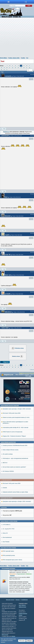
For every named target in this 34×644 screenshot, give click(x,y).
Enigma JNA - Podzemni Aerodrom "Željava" (14, 436)
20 (7, 68)
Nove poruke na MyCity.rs (8, 442)
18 (1, 68)
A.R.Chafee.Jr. (7, 525)
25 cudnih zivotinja (8, 454)
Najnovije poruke (10, 600)
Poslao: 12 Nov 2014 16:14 (15, 197)
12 (15, 66)
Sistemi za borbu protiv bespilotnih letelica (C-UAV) (16, 417)
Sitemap (18, 600)
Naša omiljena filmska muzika (11, 450)
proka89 (8, 294)
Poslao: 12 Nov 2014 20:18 (18, 275)
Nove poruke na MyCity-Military (10, 406)
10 (10, 66)
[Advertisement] (17, 38)
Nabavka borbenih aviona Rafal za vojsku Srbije (15, 492)
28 (30, 68)
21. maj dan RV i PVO (9, 529)
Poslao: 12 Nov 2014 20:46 (19, 312)
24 (18, 68)
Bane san (8, 275)
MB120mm (8, 312)
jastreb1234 (5, 136)
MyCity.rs (24, 605)
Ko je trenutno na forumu (9, 568)
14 (21, 66)
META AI (5, 463)
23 (15, 68)
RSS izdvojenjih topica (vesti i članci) (12, 560)
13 (18, 66)
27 (27, 68)
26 (24, 68)
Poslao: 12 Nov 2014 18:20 (18, 216)
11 (13, 66)
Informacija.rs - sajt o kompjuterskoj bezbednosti (15, 458)
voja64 (7, 235)
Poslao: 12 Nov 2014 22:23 (16, 328)
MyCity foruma (5, 635)
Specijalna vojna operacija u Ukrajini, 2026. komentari (17, 409)
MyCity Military (4, 58)
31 (7, 70)
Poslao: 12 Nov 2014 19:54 (18, 255)
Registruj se (6, 132)
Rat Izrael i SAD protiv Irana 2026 (12, 413)
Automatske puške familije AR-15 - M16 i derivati (16, 427)
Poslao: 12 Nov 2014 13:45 (16, 136)
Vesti (20, 605)
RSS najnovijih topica (8, 551)
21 (10, 68)
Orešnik (5, 488)
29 (1, 70)
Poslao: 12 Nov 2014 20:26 (18, 294)
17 (30, 66)
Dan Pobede (6, 542)
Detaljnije (12, 576)
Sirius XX (5, 533)
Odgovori (6, 362)
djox (6, 197)
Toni (27, 58)
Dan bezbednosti (7, 537)
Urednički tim (24, 600)
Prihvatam (22, 641)
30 (4, 70)
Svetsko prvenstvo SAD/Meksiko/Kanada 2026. (15, 445)
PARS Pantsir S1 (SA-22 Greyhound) (13, 432)
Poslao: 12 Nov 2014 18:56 (17, 235)
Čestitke (23, 58)
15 (24, 66)
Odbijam (29, 641)
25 (21, 68)
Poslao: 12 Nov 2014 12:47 (19, 76)
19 (4, 68)
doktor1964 (5, 328)
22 (13, 68)
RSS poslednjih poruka (9, 555)
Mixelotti (8, 216)
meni (9, 2)
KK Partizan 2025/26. (8, 471)
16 (27, 66)
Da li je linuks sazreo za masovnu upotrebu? (14, 467)
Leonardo (8, 76)
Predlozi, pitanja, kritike (14, 58)
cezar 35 (8, 255)
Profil (4, 129)
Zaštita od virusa (22, 607)
